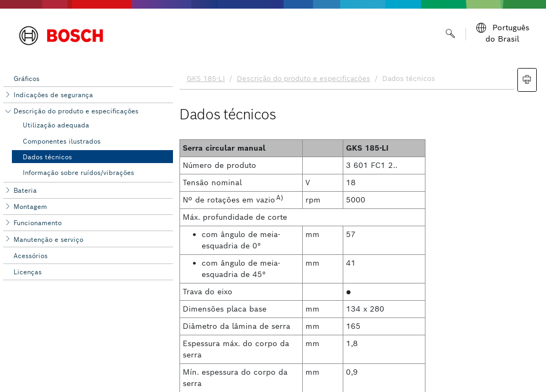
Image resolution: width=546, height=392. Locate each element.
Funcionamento (38, 223)
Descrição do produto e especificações (76, 111)
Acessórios (31, 256)
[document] (359, 227)
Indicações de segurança (53, 95)
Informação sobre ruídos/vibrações (78, 173)
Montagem (30, 207)
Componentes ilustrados (62, 141)
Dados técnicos (47, 157)
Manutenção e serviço (48, 239)
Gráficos (26, 79)
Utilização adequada (56, 125)
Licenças (28, 272)
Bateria (25, 190)
